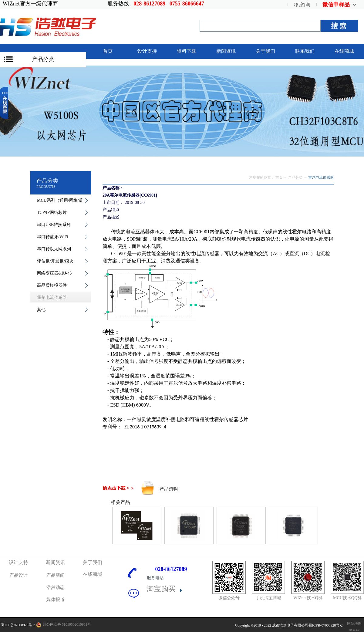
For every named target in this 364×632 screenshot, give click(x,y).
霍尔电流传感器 (321, 177)
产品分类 (43, 59)
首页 (108, 51)
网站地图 (353, 624)
